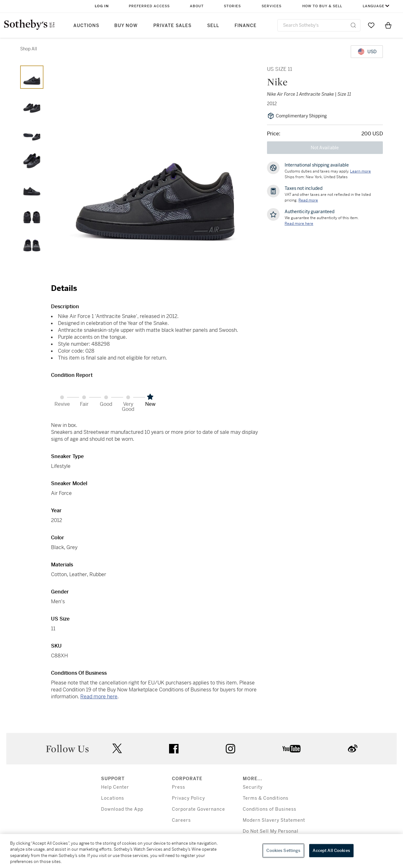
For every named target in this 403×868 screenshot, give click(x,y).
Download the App (122, 809)
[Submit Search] (353, 25)
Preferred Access (149, 6)
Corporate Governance (199, 809)
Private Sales (172, 26)
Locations (113, 798)
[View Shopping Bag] (388, 25)
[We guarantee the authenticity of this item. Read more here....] (299, 224)
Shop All (29, 49)
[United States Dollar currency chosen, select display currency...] (367, 52)
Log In (102, 6)
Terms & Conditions (266, 798)
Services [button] (272, 6)
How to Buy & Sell (322, 6)
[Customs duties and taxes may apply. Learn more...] (360, 171)
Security (253, 787)
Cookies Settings (283, 851)
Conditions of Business (270, 809)
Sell (213, 26)
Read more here (99, 697)
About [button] (197, 6)
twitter (117, 749)
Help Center (115, 787)
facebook (174, 749)
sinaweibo (353, 749)
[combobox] (319, 25)
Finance (246, 26)
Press (179, 787)
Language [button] (374, 6)
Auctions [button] (86, 26)
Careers (181, 820)
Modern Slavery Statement (274, 820)
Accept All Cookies (331, 851)
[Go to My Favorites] (371, 25)
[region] (201, 851)
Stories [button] (232, 6)
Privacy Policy (188, 798)
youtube (292, 749)
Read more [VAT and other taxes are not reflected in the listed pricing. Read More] (308, 200)
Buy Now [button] (126, 26)
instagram (230, 749)
